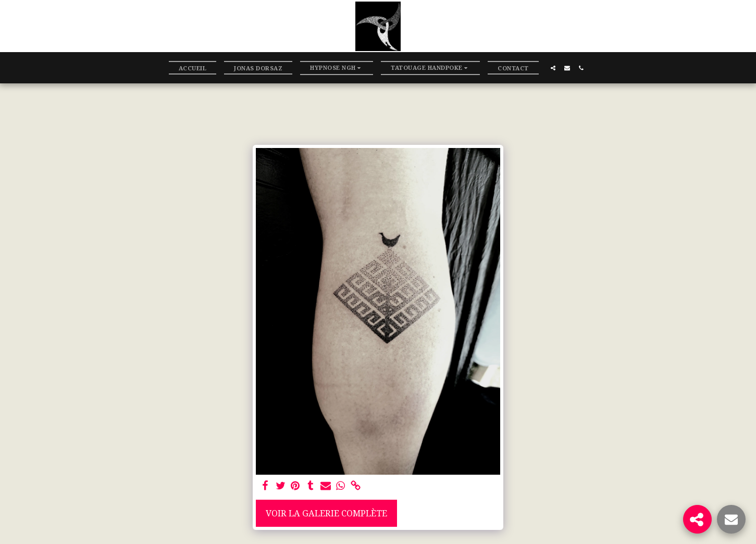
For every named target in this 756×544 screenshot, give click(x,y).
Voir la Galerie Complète (326, 513)
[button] (337, 68)
